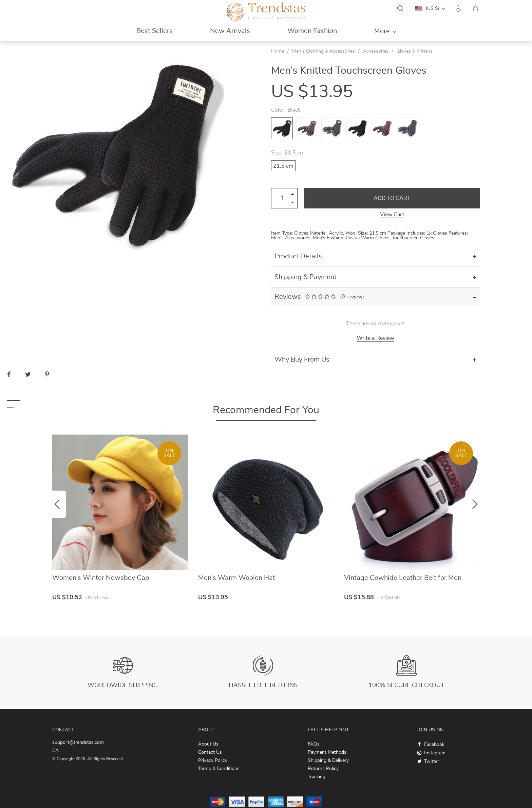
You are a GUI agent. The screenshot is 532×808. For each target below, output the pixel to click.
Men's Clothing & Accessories (324, 51)
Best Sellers (155, 31)
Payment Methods (327, 752)
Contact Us (210, 752)
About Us (208, 744)
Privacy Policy (213, 760)
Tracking (317, 777)
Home (278, 51)
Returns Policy (323, 769)
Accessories (376, 51)
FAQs (314, 744)
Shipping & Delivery (328, 760)
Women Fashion (312, 31)
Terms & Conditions (219, 769)
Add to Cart (392, 198)
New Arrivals (230, 31)
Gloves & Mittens (415, 51)
